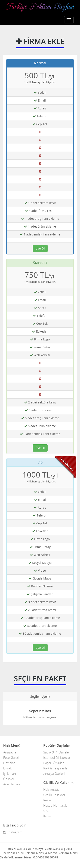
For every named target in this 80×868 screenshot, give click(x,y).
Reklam (48, 800)
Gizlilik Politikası (54, 795)
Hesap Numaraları (56, 805)
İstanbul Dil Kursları (57, 758)
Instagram (13, 832)
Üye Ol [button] (40, 248)
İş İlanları (9, 773)
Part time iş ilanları (56, 768)
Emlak (7, 768)
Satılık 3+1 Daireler (57, 752)
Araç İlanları (12, 784)
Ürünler (9, 779)
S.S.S (47, 811)
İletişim (48, 816)
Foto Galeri (11, 758)
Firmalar (9, 763)
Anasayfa (10, 752)
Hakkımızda (51, 789)
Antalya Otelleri (54, 773)
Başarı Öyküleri (54, 763)
